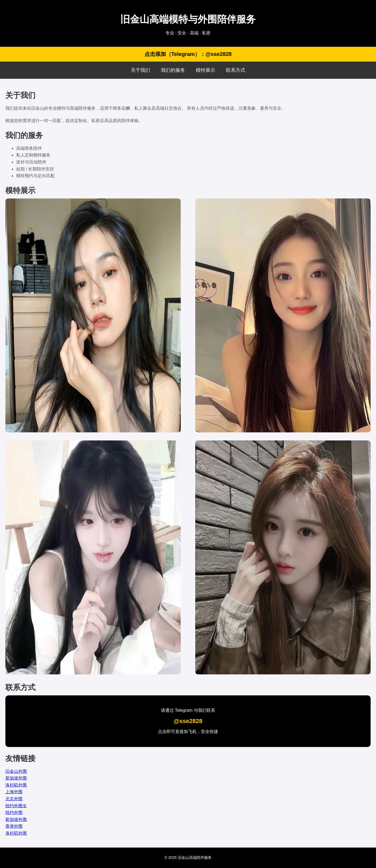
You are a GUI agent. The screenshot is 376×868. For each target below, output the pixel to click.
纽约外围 (14, 812)
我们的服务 (173, 70)
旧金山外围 (16, 771)
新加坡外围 (16, 778)
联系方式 (236, 70)
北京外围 (14, 799)
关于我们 (140, 70)
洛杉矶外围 (16, 785)
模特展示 (205, 70)
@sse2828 (188, 721)
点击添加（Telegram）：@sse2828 (188, 54)
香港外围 (14, 826)
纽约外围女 (16, 806)
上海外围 (14, 792)
